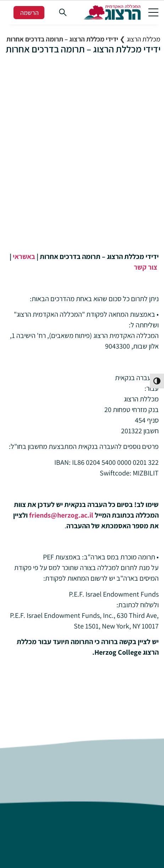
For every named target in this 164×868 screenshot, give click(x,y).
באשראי (23, 257)
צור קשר (146, 267)
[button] (153, 12)
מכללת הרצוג (144, 39)
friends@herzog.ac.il (61, 515)
